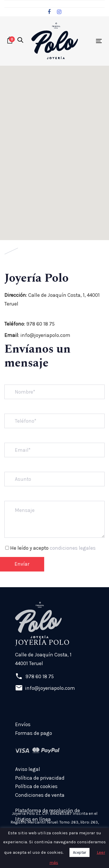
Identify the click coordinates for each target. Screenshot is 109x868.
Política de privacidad (40, 778)
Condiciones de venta (40, 795)
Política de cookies (36, 786)
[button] (20, 41)
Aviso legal (28, 769)
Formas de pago (34, 733)
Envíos (23, 724)
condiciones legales (73, 548)
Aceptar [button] (79, 852)
